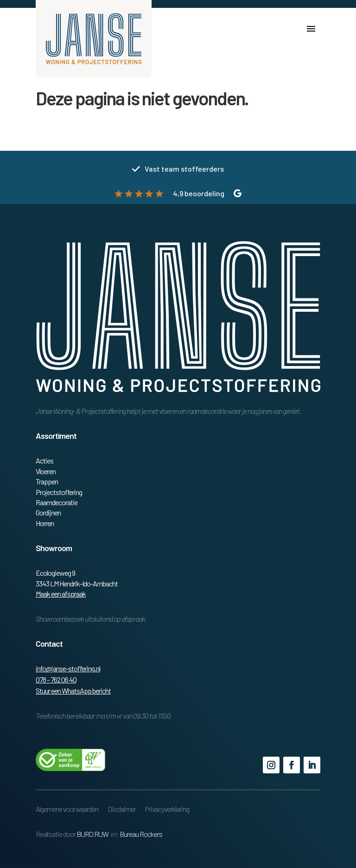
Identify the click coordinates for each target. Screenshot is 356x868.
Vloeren (46, 471)
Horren (45, 523)
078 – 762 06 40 (56, 679)
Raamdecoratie (57, 502)
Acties (44, 460)
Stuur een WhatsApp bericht (73, 691)
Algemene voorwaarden (67, 809)
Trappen (47, 481)
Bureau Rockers (141, 834)
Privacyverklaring (167, 809)
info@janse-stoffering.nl (68, 668)
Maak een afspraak (61, 594)
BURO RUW (92, 834)
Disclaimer (122, 809)
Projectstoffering (59, 492)
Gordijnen (48, 512)
